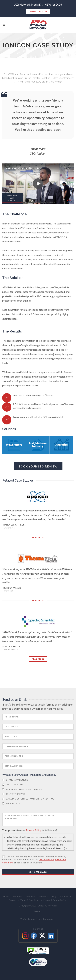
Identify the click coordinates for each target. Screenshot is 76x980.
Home (6, 896)
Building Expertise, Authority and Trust (29, 799)
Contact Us (66, 896)
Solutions (17, 896)
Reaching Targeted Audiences (22, 789)
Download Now (38, 11)
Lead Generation (14, 785)
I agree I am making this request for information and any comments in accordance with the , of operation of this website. (34, 860)
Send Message (38, 872)
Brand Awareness (15, 780)
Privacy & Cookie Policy (55, 900)
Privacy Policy (34, 830)
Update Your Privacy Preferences (37, 919)
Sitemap (37, 911)
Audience (44, 896)
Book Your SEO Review (38, 466)
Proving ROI (11, 803)
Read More (38, 537)
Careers (13, 900)
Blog (54, 896)
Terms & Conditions (30, 900)
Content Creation (15, 794)
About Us (30, 896)
